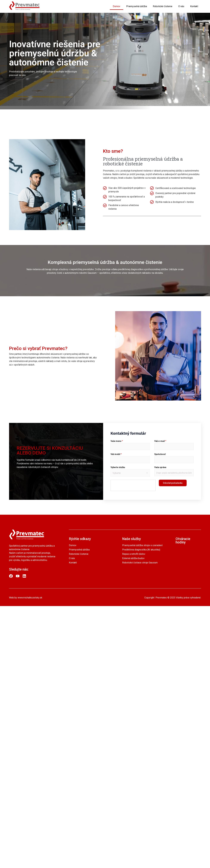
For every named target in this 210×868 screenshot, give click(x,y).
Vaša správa (160, 467)
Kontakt (194, 6)
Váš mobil (116, 454)
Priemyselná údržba (137, 6)
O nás (181, 6)
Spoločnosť (160, 454)
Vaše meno (117, 441)
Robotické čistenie (163, 6)
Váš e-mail (160, 441)
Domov (117, 6)
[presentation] (133, 485)
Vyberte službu (118, 467)
